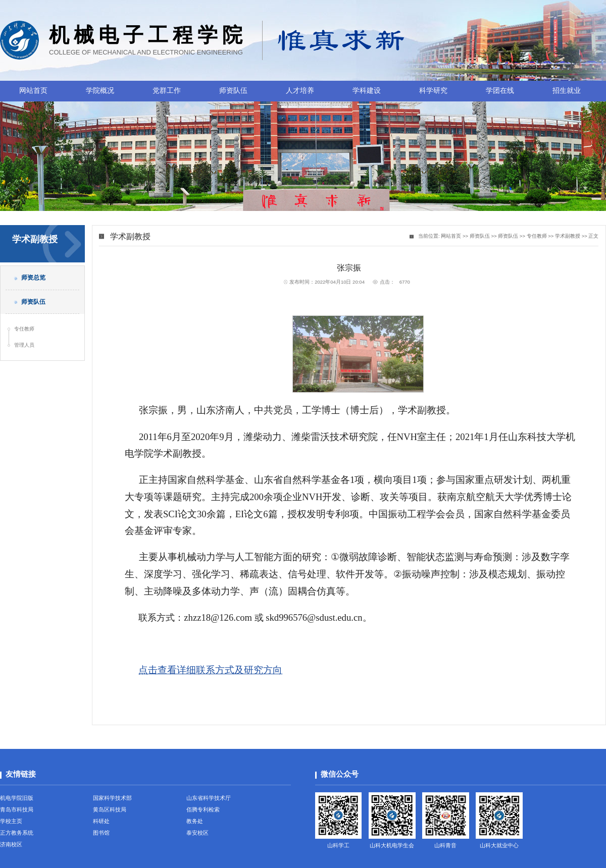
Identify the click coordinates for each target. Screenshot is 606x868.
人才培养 (300, 91)
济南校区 (11, 844)
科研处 (101, 821)
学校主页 (11, 821)
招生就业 (567, 91)
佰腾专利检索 (203, 809)
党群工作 (167, 91)
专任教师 (24, 329)
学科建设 (367, 91)
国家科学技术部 (112, 798)
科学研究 (433, 91)
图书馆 (101, 833)
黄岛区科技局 (110, 809)
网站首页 (33, 91)
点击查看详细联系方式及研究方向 (210, 670)
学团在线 (500, 91)
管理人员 (24, 345)
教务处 (195, 821)
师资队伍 (233, 91)
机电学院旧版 (17, 798)
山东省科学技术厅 (209, 798)
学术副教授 (568, 236)
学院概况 (100, 91)
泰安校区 (197, 833)
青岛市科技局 (17, 809)
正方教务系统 (17, 833)
